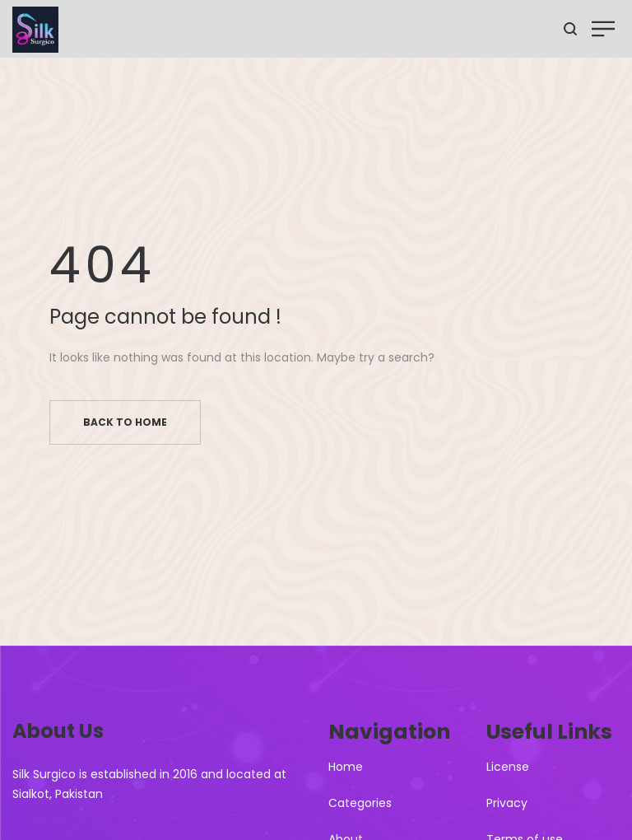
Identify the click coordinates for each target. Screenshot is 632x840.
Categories (360, 803)
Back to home (125, 422)
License (508, 767)
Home (346, 767)
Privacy (507, 803)
